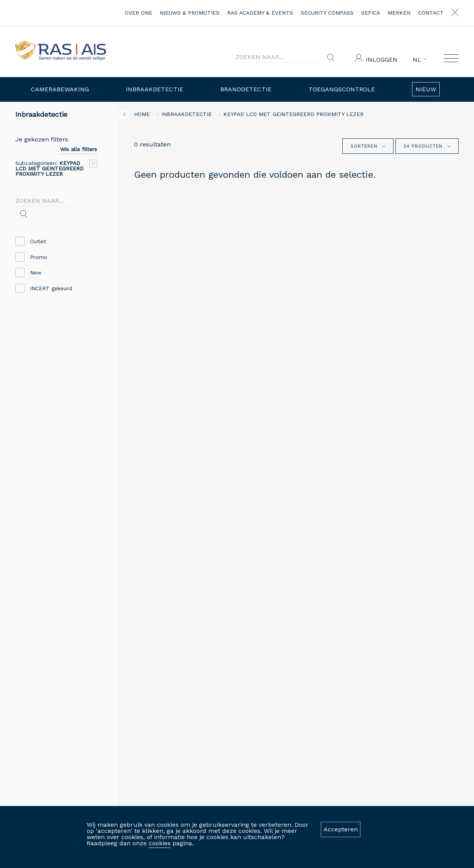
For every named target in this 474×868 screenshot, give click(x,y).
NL (420, 60)
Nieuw (426, 89)
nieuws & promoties (190, 13)
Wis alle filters (79, 149)
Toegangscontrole (342, 89)
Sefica (371, 13)
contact (431, 13)
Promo (33, 257)
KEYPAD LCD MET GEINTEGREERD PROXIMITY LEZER (293, 114)
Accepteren (341, 829)
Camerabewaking (60, 89)
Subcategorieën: (49, 168)
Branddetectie (246, 89)
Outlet (32, 241)
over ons (138, 13)
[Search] (280, 57)
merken (399, 13)
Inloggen (382, 60)
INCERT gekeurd (45, 288)
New (30, 273)
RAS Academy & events (260, 13)
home (142, 114)
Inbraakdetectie (155, 89)
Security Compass (327, 13)
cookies (160, 843)
